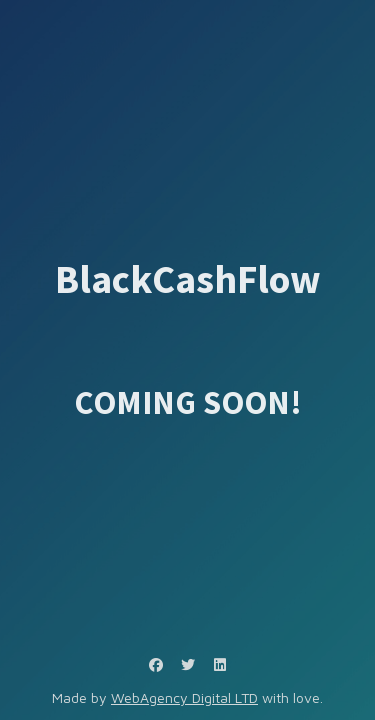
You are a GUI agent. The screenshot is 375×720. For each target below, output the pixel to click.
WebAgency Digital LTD (184, 697)
